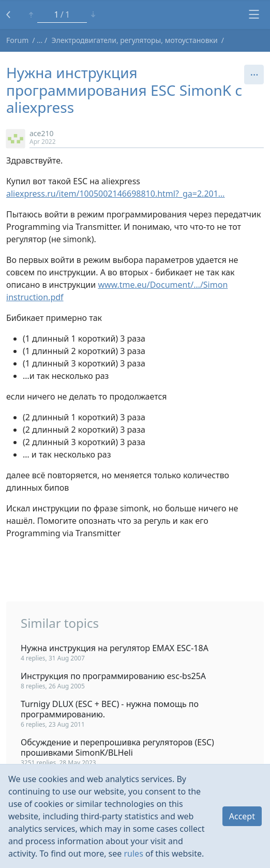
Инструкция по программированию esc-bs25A (113, 676)
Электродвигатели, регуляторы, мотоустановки (135, 40)
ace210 (42, 133)
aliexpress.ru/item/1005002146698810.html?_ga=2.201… (116, 194)
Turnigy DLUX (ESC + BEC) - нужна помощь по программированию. (110, 709)
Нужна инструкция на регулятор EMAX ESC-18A (115, 648)
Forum (17, 40)
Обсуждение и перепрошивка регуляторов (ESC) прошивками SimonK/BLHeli (117, 747)
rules (133, 854)
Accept (242, 816)
